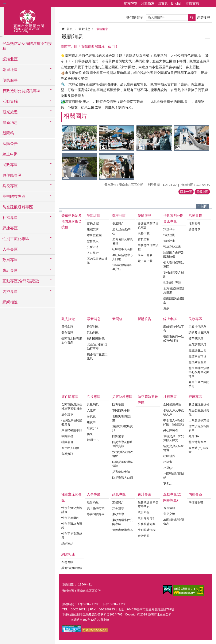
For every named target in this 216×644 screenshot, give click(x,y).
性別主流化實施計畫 (72, 510)
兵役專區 (94, 397)
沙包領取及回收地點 (123, 454)
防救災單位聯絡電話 (123, 464)
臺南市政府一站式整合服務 (174, 339)
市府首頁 (192, 3)
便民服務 (144, 216)
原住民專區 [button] (12, 175)
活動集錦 (195, 216)
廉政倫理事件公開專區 (123, 522)
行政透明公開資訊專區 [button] (22, 91)
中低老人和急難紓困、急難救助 (174, 422)
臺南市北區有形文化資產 (72, 340)
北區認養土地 (197, 350)
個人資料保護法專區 (174, 265)
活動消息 (93, 333)
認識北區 (94, 216)
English (177, 3)
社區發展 (169, 456)
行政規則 (169, 235)
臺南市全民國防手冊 (199, 384)
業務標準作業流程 (148, 247)
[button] (79, 138)
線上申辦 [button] (10, 154)
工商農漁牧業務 (199, 420)
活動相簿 (194, 223)
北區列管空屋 (197, 362)
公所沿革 (93, 247)
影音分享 (194, 229)
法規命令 (169, 229)
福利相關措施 (96, 338)
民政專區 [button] (10, 165)
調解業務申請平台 (174, 329)
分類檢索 (148, 3)
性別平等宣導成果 (72, 536)
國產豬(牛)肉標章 (198, 450)
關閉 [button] (204, 206)
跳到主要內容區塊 (2, 2)
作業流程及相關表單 (199, 428)
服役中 (91, 422)
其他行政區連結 (72, 568)
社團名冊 (67, 442)
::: (5, 2)
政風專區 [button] (10, 260)
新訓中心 (93, 440)
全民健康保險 (172, 404)
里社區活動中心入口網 (123, 257)
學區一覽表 (145, 255)
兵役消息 (93, 404)
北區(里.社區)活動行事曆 (97, 346)
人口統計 (93, 253)
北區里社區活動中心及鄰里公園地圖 (199, 372)
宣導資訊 (67, 454)
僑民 (90, 434)
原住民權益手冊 (72, 430)
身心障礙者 (171, 430)
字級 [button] (210, 4)
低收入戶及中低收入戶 (174, 412)
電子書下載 (145, 261)
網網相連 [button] (10, 302)
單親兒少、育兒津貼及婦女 (174, 438)
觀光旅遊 (68, 319)
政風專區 (119, 494)
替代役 (91, 416)
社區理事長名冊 (123, 249)
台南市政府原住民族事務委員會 (72, 406)
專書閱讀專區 (96, 514)
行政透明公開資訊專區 (173, 218)
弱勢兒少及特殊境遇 (174, 448)
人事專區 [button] (10, 249)
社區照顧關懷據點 (174, 476)
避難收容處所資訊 (123, 428)
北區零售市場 (197, 356)
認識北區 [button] (10, 59)
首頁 (70, 29)
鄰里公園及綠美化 (199, 412)
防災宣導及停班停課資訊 (123, 444)
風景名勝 (67, 327)
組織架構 (93, 229)
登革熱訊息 (196, 338)
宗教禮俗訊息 (197, 327)
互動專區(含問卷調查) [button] (21, 281)
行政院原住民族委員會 (72, 422)
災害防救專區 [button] (14, 196)
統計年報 (144, 512)
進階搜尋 (203, 17)
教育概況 (93, 241)
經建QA (194, 436)
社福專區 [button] (10, 218)
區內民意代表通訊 (97, 261)
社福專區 (170, 397)
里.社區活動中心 (121, 231)
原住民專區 (70, 397)
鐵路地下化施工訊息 (97, 356)
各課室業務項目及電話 (148, 225)
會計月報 (144, 536)
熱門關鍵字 (135, 17)
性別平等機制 (70, 518)
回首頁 (163, 3)
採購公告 (10, 144)
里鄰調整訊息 (197, 344)
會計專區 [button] (10, 270)
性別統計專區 (172, 282)
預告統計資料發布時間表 (148, 504)
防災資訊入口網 (123, 478)
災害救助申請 (121, 472)
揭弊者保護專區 (123, 530)
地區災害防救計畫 (123, 418)
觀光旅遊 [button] (10, 112)
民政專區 (195, 319)
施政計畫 (169, 241)
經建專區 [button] (10, 228)
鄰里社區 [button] (10, 70)
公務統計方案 (147, 524)
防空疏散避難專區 (18, 207)
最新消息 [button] (10, 123)
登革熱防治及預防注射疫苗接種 (27, 46)
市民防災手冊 (121, 410)
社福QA (168, 468)
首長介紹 (93, 223)
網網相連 (68, 554)
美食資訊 (67, 333)
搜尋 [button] (192, 18)
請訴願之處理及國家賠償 (174, 255)
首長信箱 (144, 239)
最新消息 (84, 29)
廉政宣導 (118, 514)
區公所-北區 (27, 20)
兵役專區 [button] (10, 186)
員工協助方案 (96, 508)
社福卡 (168, 462)
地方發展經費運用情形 (174, 290)
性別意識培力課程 (72, 526)
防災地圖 (118, 404)
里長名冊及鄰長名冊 (123, 241)
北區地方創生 (197, 442)
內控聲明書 (196, 502)
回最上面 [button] (202, 192)
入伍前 (91, 410)
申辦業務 (67, 436)
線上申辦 (170, 319)
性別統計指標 (147, 530)
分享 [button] (204, 4)
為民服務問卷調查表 (174, 522)
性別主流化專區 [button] (16, 239)
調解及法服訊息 (199, 333)
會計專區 (144, 494)
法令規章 (67, 414)
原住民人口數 (70, 448)
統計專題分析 (147, 518)
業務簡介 (118, 502)
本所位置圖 (94, 235)
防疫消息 (118, 436)
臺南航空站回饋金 (174, 300)
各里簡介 (118, 223)
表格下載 (144, 233)
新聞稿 (8, 133)
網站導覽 (131, 3)
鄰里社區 (119, 216)
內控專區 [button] (10, 292)
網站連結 (67, 544)
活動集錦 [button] (10, 101)
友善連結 (67, 562)
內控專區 (195, 494)
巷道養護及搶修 (199, 404)
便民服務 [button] (10, 80)
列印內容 (207, 36)
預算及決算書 (172, 247)
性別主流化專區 (72, 497)
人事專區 (94, 494)
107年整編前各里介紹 (122, 267)
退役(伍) (92, 428)
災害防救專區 (122, 397)
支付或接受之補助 (174, 275)
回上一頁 (186, 192)
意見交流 (169, 514)
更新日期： (70, 584)
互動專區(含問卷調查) (172, 497)
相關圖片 (75, 116)
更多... (167, 308)
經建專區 (195, 397)
